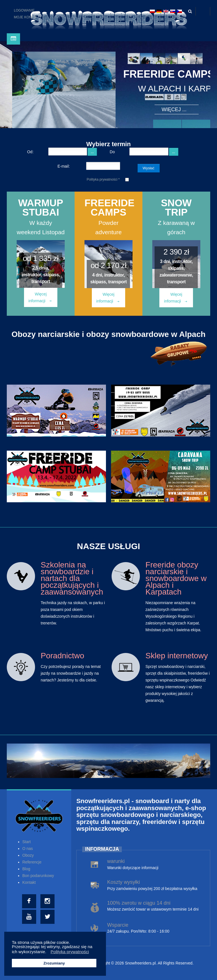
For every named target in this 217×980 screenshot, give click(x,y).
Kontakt (29, 882)
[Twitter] (48, 917)
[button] (48, 952)
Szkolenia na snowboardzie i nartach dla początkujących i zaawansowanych (72, 578)
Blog (26, 869)
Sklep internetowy (177, 656)
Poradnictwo (62, 656)
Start (27, 842)
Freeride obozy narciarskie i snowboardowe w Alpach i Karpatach (176, 578)
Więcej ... (174, 109)
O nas (28, 849)
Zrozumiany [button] (54, 963)
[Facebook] (30, 901)
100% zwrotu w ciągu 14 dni (139, 903)
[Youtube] (30, 917)
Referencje (32, 862)
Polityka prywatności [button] (70, 952)
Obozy (28, 855)
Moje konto (25, 17)
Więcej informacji (40, 297)
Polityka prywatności (103, 179)
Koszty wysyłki (123, 882)
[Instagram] (48, 901)
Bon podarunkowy (38, 876)
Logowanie (24, 10)
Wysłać (149, 168)
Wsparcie (118, 925)
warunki (116, 861)
